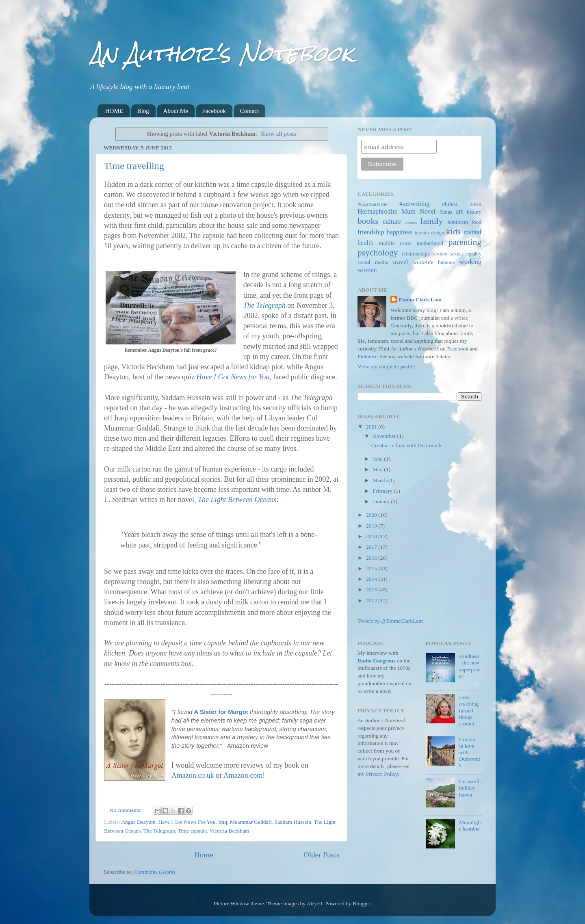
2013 (372, 590)
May (378, 469)
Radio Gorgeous (376, 661)
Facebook (214, 111)
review (440, 254)
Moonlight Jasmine (470, 826)
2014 (372, 579)
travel (401, 262)
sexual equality (466, 254)
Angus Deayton (138, 822)
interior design (429, 233)
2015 (372, 568)
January (382, 501)
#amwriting (415, 204)
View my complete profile (386, 367)
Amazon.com (243, 775)
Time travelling (134, 166)
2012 (372, 600)
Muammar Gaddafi (251, 822)
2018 (372, 536)
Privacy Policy (382, 774)
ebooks (411, 222)
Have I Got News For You (187, 822)
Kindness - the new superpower (470, 666)
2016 (372, 558)
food (476, 222)
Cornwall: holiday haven (470, 788)
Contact (250, 111)
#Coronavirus (373, 204)
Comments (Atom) (154, 872)
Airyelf (315, 903)
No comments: (127, 810)
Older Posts (321, 855)
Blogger (361, 903)
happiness (399, 232)
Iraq (223, 822)
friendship (371, 232)
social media (373, 262)
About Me (176, 111)
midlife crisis (395, 243)
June (378, 459)
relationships (416, 254)
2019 (372, 526)
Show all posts (278, 134)
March (380, 480)
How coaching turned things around (469, 710)
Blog (143, 111)
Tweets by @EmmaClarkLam (390, 621)
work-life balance (434, 262)
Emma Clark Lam (420, 300)
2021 (372, 427)
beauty (474, 212)
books (368, 221)
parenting (465, 242)
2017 (372, 547)
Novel (427, 212)
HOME (114, 111)
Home (204, 855)
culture (392, 222)
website (406, 356)
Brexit (475, 204)
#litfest (450, 204)
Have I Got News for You (233, 377)
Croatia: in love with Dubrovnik (406, 445)
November (385, 436)
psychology (378, 253)
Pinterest (367, 356)
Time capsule (192, 831)
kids (453, 232)
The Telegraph (264, 305)
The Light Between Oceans (237, 500)
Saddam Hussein (293, 822)
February (383, 491)
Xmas (446, 212)
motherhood (430, 243)
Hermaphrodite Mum (387, 212)
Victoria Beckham (230, 831)
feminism (458, 222)
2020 (372, 515)
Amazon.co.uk (193, 775)
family (431, 221)
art (459, 212)
